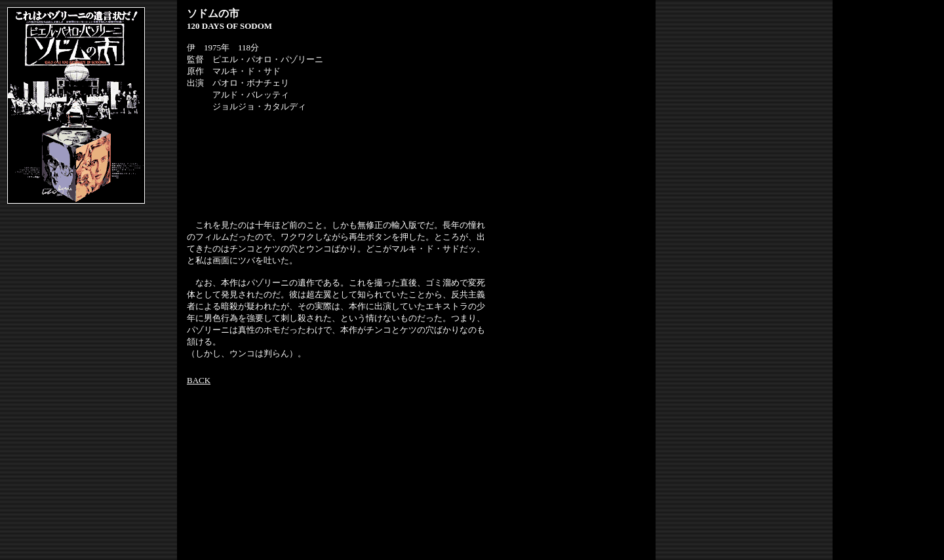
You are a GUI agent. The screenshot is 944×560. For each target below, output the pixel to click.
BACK (199, 380)
